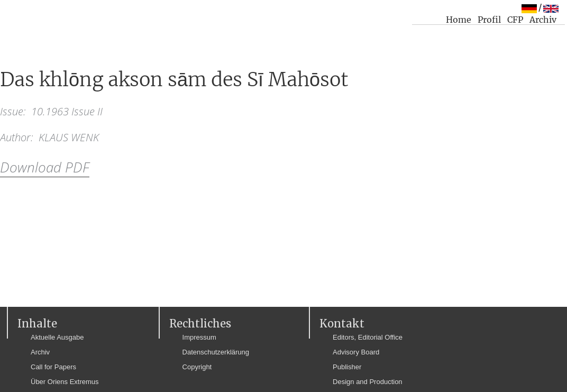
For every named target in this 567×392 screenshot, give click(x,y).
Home (459, 20)
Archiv (543, 20)
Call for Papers (53, 367)
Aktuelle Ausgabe (57, 337)
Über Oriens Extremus (65, 382)
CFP (515, 20)
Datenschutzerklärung (216, 352)
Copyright (197, 367)
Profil (489, 20)
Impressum (199, 337)
